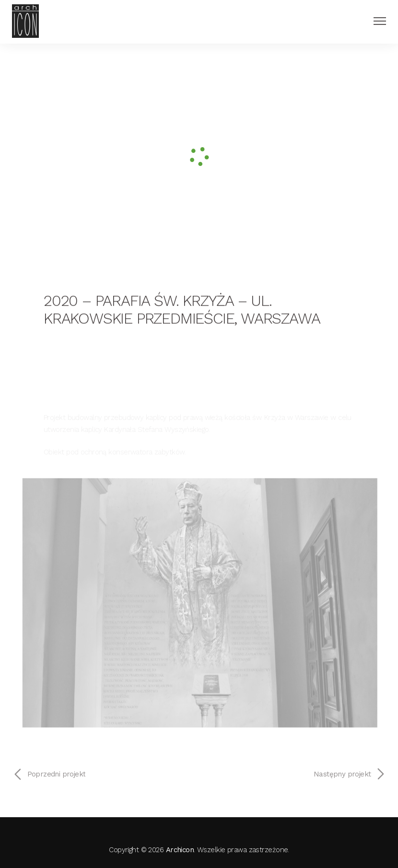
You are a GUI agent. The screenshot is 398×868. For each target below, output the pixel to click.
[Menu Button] (380, 19)
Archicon (180, 850)
